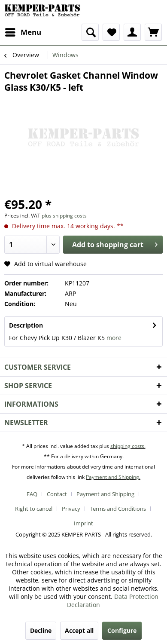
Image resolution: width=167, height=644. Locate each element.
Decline (41, 630)
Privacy (71, 509)
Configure (122, 630)
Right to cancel (34, 509)
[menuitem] (23, 32)
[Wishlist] (111, 32)
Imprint (83, 523)
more (114, 338)
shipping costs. (128, 446)
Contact (57, 494)
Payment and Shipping (105, 494)
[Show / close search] (90, 32)
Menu (23, 31)
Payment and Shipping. (113, 477)
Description (26, 325)
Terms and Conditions (118, 509)
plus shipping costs (64, 216)
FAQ (32, 494)
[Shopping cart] (153, 32)
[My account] (132, 32)
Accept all (79, 630)
